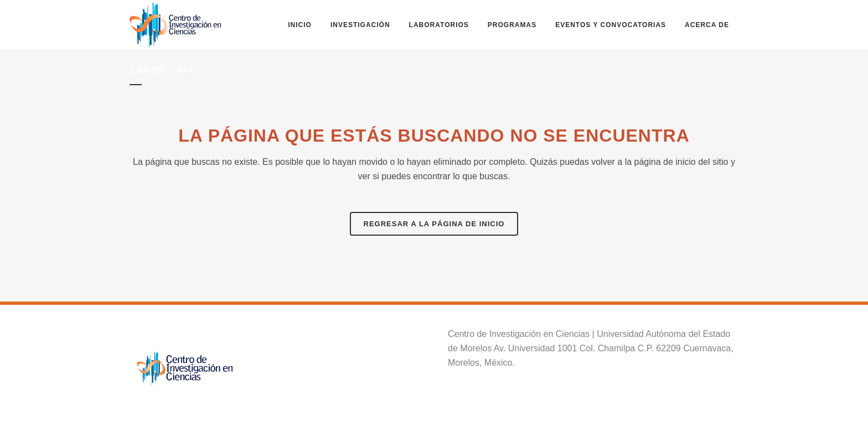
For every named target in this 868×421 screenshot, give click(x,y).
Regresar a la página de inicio (434, 224)
